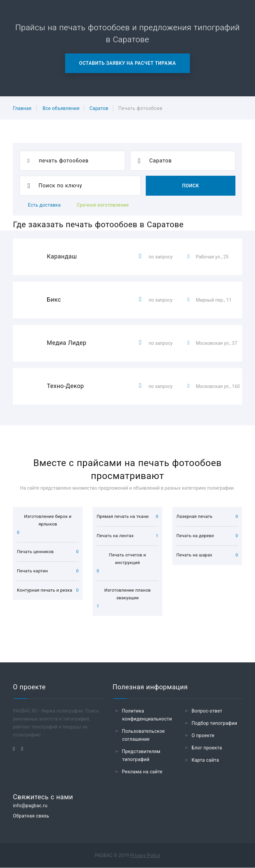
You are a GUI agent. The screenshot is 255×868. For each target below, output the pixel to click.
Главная (22, 108)
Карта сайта (205, 760)
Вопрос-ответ (207, 711)
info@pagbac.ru (30, 806)
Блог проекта (207, 748)
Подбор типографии (214, 723)
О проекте (203, 736)
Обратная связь (31, 816)
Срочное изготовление (103, 205)
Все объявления (61, 108)
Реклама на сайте (142, 772)
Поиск (190, 186)
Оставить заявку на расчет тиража (127, 63)
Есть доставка (44, 205)
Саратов (99, 108)
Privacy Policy (145, 856)
